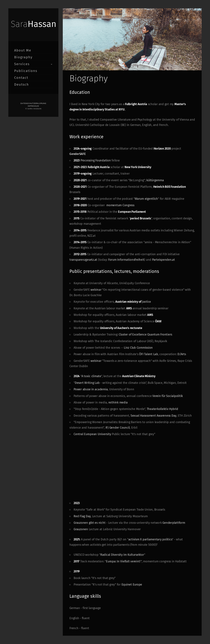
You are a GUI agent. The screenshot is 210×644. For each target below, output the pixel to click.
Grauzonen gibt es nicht (89, 523)
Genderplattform (174, 523)
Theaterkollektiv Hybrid (162, 409)
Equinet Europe (132, 585)
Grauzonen (81, 529)
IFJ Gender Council (118, 428)
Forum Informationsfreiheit (126, 260)
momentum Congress (120, 205)
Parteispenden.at (164, 260)
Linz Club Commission (138, 348)
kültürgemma (155, 180)
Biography (23, 57)
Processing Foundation (96, 160)
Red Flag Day (82, 516)
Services (22, 64)
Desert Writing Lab (87, 383)
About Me (23, 50)
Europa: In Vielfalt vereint (123, 561)
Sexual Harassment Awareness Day (153, 416)
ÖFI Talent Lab (149, 354)
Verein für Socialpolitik (168, 396)
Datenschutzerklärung (33, 103)
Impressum (33, 106)
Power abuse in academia (91, 389)
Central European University (92, 434)
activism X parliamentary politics (150, 539)
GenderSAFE (78, 154)
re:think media (118, 402)
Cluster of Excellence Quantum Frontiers (146, 334)
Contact (21, 78)
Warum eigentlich (146, 199)
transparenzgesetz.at (83, 260)
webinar (96, 290)
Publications (26, 71)
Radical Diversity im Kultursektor (122, 555)
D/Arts (182, 354)
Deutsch (22, 84)
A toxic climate (91, 376)
